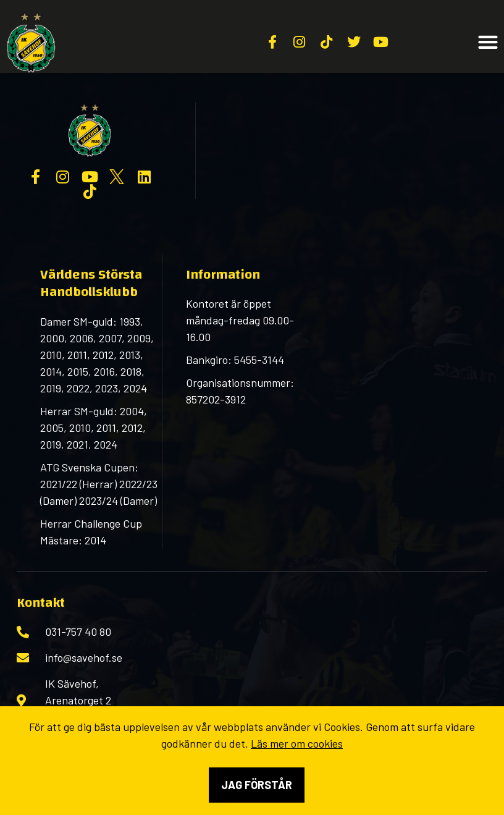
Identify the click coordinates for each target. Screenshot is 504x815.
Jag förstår (257, 785)
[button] (488, 42)
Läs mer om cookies (297, 743)
